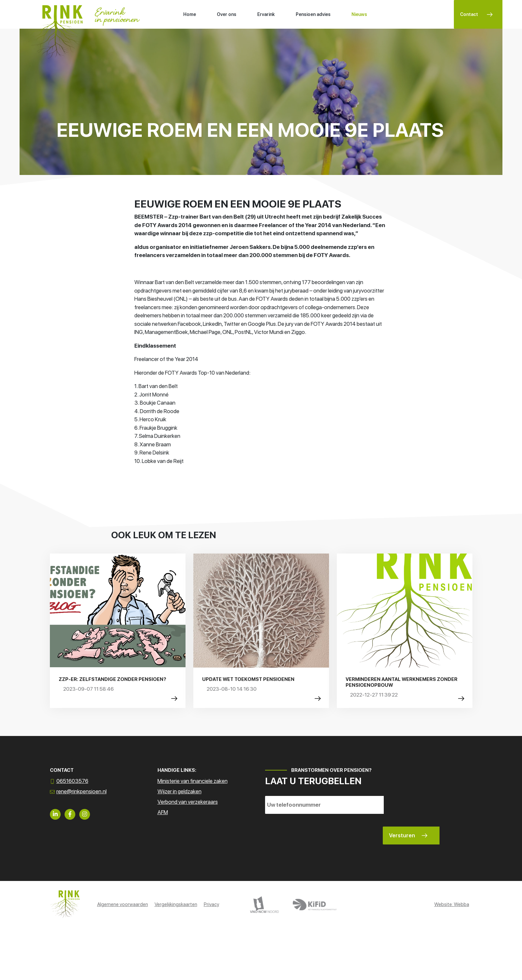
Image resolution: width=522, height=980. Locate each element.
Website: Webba (452, 904)
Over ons (227, 14)
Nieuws (359, 14)
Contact (469, 14)
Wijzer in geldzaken (179, 791)
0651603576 (72, 781)
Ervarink (266, 14)
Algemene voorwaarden (123, 904)
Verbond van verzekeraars (188, 802)
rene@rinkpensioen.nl (82, 791)
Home (190, 14)
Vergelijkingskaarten (176, 904)
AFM (163, 812)
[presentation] (315, 832)
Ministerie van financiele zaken (193, 781)
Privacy (211, 904)
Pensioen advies (313, 14)
